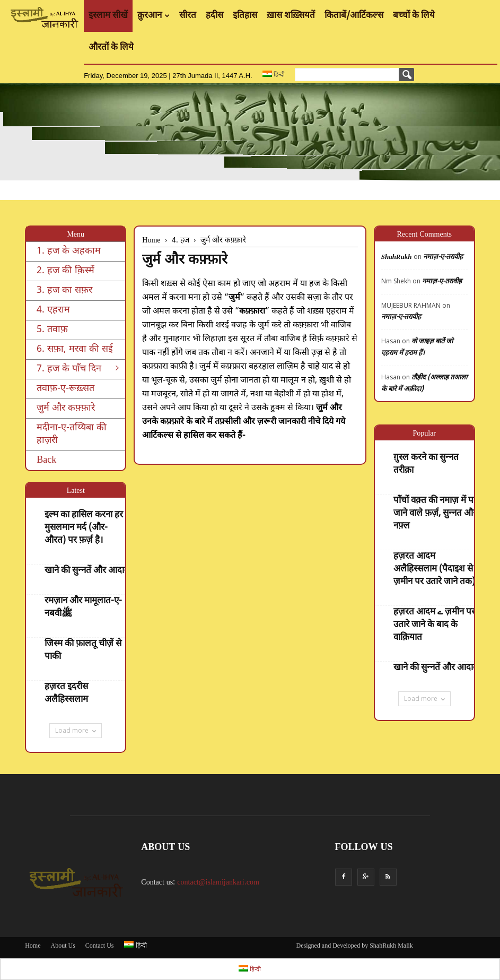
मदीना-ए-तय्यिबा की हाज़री (72, 434)
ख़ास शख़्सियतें (291, 16)
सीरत (188, 16)
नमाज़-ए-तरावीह (443, 257)
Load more (76, 730)
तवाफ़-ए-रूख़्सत (65, 389)
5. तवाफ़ (52, 330)
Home (33, 946)
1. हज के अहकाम (69, 251)
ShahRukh (397, 257)
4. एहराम (53, 310)
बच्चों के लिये (414, 16)
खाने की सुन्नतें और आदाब (87, 571)
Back (46, 460)
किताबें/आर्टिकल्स (354, 16)
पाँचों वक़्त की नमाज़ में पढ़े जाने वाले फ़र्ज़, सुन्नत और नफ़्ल (436, 514)
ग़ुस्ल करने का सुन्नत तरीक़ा (426, 464)
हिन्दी (274, 74)
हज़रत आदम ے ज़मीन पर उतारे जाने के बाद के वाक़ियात (434, 625)
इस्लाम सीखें (108, 16)
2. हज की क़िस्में (65, 271)
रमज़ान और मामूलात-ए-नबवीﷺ (83, 608)
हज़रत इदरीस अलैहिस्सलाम (66, 693)
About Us (63, 946)
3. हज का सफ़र (64, 290)
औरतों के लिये (111, 48)
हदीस (214, 16)
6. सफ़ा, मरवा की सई (75, 349)
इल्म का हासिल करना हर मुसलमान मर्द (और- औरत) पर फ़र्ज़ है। (84, 528)
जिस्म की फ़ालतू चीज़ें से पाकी (83, 651)
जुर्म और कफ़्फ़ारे (66, 408)
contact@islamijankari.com (218, 883)
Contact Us (100, 946)
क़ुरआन (153, 16)
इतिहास (245, 16)
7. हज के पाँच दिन (78, 369)
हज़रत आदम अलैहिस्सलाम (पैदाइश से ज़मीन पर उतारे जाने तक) (434, 569)
